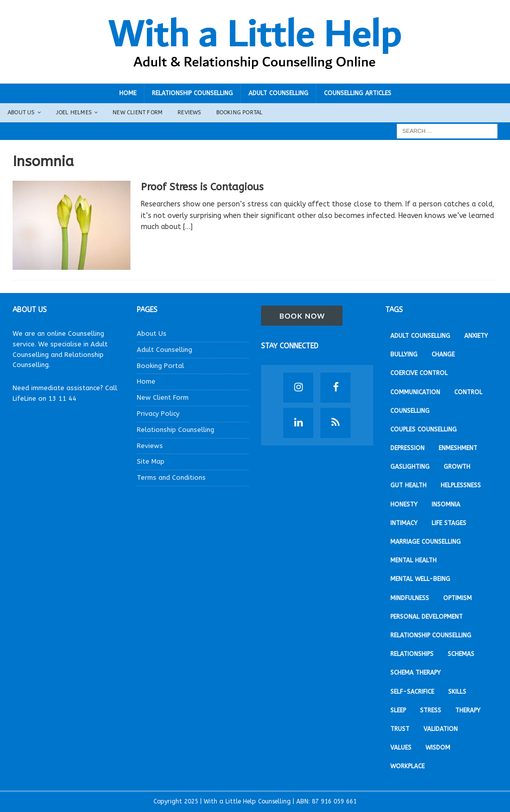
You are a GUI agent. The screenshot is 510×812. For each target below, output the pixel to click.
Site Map (151, 461)
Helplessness (461, 485)
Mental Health (413, 560)
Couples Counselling (423, 429)
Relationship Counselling (192, 93)
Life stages (449, 523)
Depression (407, 448)
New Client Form (138, 113)
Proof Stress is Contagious (202, 187)
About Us (21, 113)
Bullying (404, 354)
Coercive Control (419, 373)
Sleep (398, 710)
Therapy (468, 710)
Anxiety (476, 336)
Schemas (461, 654)
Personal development (427, 617)
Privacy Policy (158, 414)
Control (468, 392)
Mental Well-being (420, 579)
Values (401, 748)
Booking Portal (240, 113)
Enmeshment (458, 448)
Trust (400, 729)
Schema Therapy (415, 673)
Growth (457, 467)
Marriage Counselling (426, 542)
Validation (441, 729)
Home (128, 93)
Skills (457, 692)
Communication (415, 392)
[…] (188, 227)
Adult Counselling (278, 93)
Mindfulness (410, 598)
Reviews (189, 113)
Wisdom (438, 748)
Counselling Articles (358, 93)
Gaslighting (410, 467)
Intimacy (404, 523)
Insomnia (446, 504)
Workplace (407, 766)
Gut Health (408, 485)
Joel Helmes (74, 113)
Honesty (404, 504)
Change (443, 354)
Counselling (410, 411)
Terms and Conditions (171, 477)
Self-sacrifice (412, 692)
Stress (431, 710)
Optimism (457, 598)
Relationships (412, 654)
